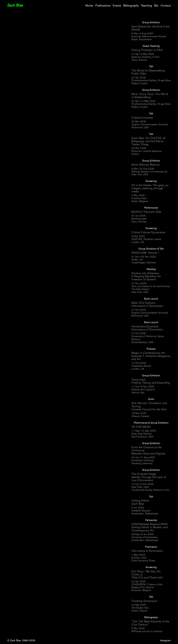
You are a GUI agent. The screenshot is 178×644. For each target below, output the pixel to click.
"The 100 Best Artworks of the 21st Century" (150, 623)
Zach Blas (15, 5)
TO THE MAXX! (141, 427)
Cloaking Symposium (144, 601)
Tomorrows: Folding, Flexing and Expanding (151, 381)
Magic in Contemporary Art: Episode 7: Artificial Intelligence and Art (151, 356)
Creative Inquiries (142, 118)
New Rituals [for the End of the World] (150, 28)
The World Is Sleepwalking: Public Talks (148, 72)
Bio (156, 6)
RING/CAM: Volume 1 (145, 253)
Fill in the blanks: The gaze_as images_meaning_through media (150, 188)
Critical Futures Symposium (148, 232)
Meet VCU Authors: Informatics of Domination (147, 304)
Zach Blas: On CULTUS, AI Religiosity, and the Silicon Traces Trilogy (148, 141)
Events (117, 6)
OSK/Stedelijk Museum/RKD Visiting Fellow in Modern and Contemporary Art (150, 527)
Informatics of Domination (147, 551)
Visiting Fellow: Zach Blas (141, 502)
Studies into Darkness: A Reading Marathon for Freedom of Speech (146, 276)
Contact (166, 6)
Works (89, 6)
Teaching (146, 6)
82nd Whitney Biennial (145, 165)
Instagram (165, 640)
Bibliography (131, 6)
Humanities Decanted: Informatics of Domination (147, 328)
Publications (103, 6)
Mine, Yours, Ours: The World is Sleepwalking (150, 96)
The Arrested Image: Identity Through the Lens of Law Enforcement (149, 477)
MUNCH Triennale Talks (146, 212)
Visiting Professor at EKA (147, 50)
